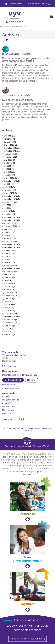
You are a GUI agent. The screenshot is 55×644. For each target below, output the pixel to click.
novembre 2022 (10, 220)
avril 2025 (8, 172)
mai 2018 (7, 332)
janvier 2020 (9, 292)
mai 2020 (7, 280)
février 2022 (9, 238)
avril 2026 (8, 136)
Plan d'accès (10, 366)
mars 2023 (8, 214)
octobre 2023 (9, 202)
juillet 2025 (8, 163)
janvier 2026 (9, 145)
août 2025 (8, 160)
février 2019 (9, 311)
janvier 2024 (9, 193)
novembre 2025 (10, 151)
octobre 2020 (9, 271)
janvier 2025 (9, 178)
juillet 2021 (8, 253)
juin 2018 (7, 329)
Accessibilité (36, 428)
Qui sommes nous (10, 400)
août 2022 (8, 229)
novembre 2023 (10, 199)
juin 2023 (7, 205)
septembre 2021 (10, 250)
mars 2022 (8, 235)
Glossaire (7, 414)
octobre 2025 (9, 154)
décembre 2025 (10, 148)
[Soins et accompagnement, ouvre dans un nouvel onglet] (28, 547)
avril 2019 (8, 305)
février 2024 (9, 190)
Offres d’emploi (9, 407)
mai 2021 (7, 259)
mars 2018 (8, 335)
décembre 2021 (10, 244)
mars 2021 (8, 262)
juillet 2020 (8, 277)
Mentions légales (24, 428)
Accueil (5, 396)
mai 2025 (7, 169)
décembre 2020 (10, 268)
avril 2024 (8, 187)
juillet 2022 (8, 232)
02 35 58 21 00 (13, 380)
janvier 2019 (9, 314)
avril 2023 (8, 211)
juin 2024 (7, 184)
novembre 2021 (10, 247)
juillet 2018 (8, 326)
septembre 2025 (10, 157)
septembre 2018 (10, 323)
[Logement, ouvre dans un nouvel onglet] (28, 592)
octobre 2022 (9, 223)
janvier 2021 (9, 265)
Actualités (8, 26)
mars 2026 (8, 139)
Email (32, 380)
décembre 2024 (10, 181)
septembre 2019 (10, 295)
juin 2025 (7, 166)
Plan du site (28, 431)
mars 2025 (8, 175)
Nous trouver (8, 410)
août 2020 (8, 274)
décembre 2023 (10, 196)
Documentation (47, 428)
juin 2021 (7, 256)
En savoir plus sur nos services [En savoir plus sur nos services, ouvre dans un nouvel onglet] (28, 639)
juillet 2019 (8, 298)
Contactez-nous (14, 4)
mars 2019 (8, 307)
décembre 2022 (10, 217)
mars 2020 (8, 286)
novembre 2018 (10, 317)
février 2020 (9, 289)
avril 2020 (8, 283)
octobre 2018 (9, 320)
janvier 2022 (9, 241)
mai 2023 (7, 208)
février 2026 (9, 142)
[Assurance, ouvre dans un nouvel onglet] (28, 502)
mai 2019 (7, 301)
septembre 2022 (10, 226)
